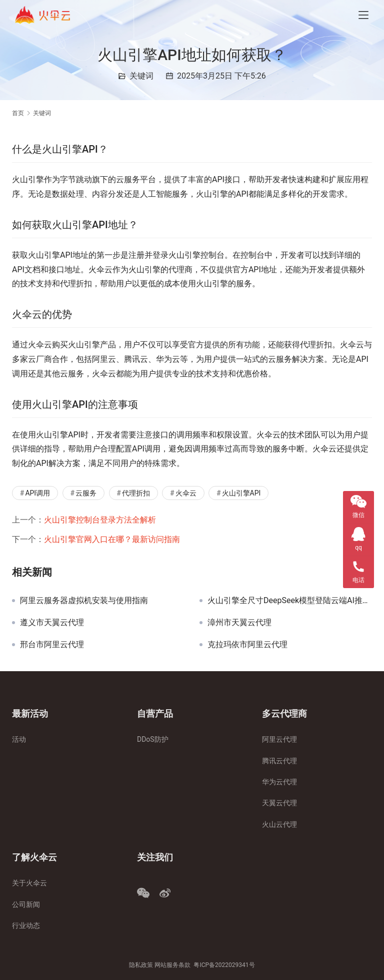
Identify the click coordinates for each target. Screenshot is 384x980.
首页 (18, 113)
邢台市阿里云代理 (52, 645)
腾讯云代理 (279, 761)
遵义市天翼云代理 (52, 623)
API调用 (37, 493)
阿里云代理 (279, 739)
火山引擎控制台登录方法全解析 (100, 520)
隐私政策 (141, 965)
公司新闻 (26, 904)
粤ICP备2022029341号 (224, 965)
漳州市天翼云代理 (239, 623)
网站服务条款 (172, 965)
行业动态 (26, 925)
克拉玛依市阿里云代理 (247, 645)
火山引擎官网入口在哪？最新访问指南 (112, 539)
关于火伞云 (29, 883)
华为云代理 (279, 782)
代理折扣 (136, 493)
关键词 (141, 76)
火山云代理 (279, 824)
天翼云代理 (279, 803)
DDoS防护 (153, 739)
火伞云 (186, 493)
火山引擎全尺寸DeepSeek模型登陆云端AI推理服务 (290, 601)
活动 (19, 739)
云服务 (86, 493)
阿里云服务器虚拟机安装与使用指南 (84, 601)
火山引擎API (241, 493)
